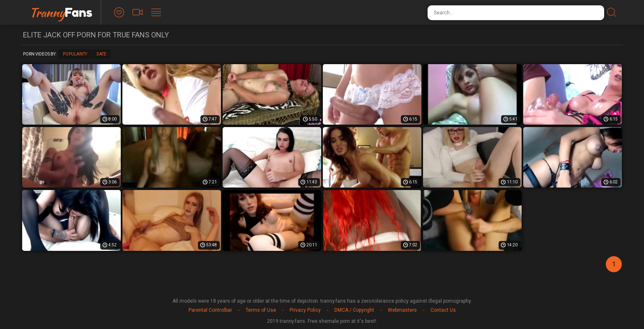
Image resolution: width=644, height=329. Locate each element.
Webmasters (402, 310)
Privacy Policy (305, 310)
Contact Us (443, 310)
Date (101, 54)
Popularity (75, 54)
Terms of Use (261, 310)
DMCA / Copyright (354, 310)
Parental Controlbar (210, 310)
